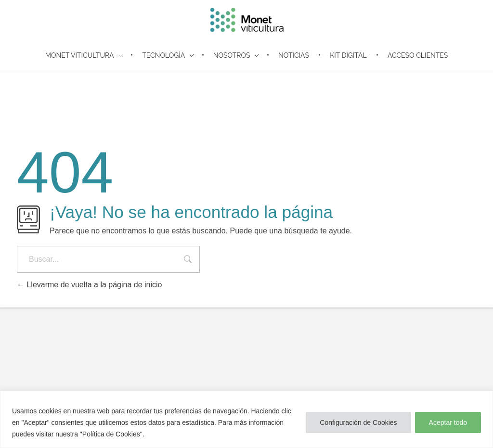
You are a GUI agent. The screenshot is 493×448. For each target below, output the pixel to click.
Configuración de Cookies (358, 422)
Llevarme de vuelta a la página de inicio (90, 285)
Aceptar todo (448, 422)
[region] (246, 419)
